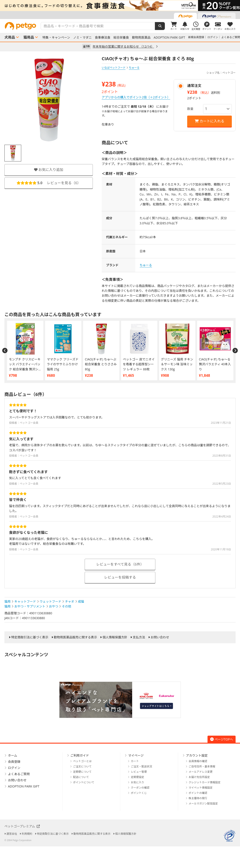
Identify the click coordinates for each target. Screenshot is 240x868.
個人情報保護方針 (115, 637)
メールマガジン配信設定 (203, 803)
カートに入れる (210, 121)
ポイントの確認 (198, 793)
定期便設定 (137, 777)
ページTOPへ (222, 739)
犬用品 (10, 37)
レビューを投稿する (120, 577)
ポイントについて (84, 782)
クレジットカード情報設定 (205, 782)
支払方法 (139, 637)
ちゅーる (146, 265)
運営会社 (12, 834)
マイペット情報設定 (201, 788)
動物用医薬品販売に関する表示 (75, 637)
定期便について (82, 772)
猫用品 (29, 37)
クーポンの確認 (140, 788)
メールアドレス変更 (201, 772)
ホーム (13, 755)
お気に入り (137, 782)
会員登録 (14, 762)
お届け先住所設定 (199, 777)
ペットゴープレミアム (22, 826)
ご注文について (82, 766)
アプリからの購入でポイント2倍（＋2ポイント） (136, 97)
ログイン (213, 37)
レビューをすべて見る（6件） (120, 564)
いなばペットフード (114, 68)
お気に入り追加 (49, 170)
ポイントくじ (139, 793)
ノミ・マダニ (82, 37)
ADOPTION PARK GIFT (169, 37)
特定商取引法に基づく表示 (30, 637)
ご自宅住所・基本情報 (202, 766)
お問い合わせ (160, 637)
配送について (81, 777)
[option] (120, 6)
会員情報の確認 (198, 761)
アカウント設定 (197, 755)
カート (135, 761)
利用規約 (27, 834)
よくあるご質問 (231, 37)
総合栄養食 (121, 37)
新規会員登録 (196, 37)
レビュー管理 (139, 772)
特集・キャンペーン (56, 37)
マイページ (136, 755)
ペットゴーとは (82, 761)
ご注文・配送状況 (141, 766)
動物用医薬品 (141, 37)
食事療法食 (103, 37)
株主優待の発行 (198, 798)
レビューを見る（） (49, 183)
